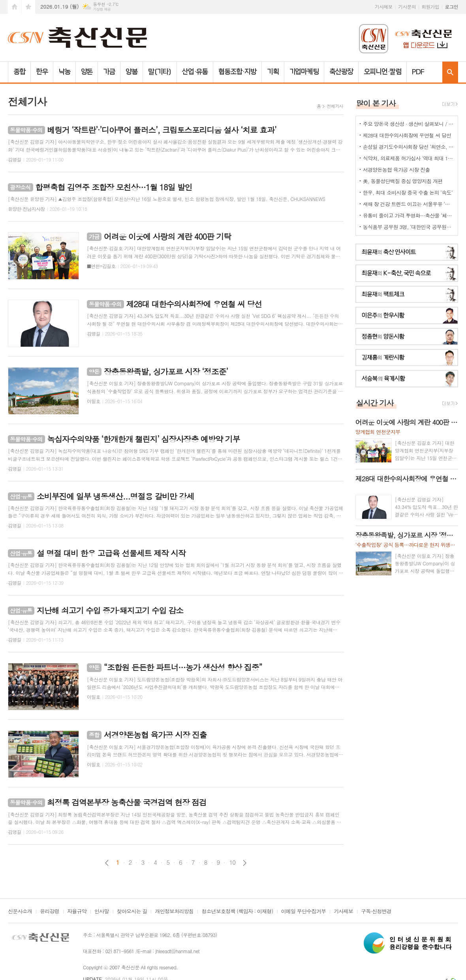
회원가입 (430, 7)
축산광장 (341, 72)
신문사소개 (20, 912)
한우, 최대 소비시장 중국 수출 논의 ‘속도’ (408, 192)
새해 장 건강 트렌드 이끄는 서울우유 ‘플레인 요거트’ (408, 204)
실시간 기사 (375, 403)
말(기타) (160, 72)
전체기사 (335, 106)
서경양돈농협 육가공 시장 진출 (396, 170)
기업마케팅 (304, 72)
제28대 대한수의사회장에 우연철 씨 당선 (407, 135)
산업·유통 (195, 72)
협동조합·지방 (237, 72)
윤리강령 (50, 912)
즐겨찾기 (28, 7)
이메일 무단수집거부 (304, 912)
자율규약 (77, 912)
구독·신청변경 (376, 912)
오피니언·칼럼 (382, 72)
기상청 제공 (102, 9)
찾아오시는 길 (132, 912)
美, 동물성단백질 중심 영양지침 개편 (403, 181)
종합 (19, 72)
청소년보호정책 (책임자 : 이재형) (237, 912)
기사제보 (384, 7)
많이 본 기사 (376, 103)
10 (232, 862)
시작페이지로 (15, 7)
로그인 (451, 7)
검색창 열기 (450, 72)
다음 (245, 863)
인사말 (102, 912)
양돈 (87, 72)
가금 (109, 72)
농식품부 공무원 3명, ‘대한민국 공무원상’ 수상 (408, 227)
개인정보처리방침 (174, 912)
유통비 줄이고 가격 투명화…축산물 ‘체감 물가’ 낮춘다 (408, 215)
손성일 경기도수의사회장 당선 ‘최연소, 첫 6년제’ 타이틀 (408, 147)
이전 (107, 863)
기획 (273, 72)
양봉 (132, 72)
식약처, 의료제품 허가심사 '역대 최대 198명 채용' (408, 158)
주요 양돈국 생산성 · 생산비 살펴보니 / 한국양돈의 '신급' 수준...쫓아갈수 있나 (408, 124)
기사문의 (407, 7)
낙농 (64, 72)
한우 (42, 72)
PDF (418, 72)
